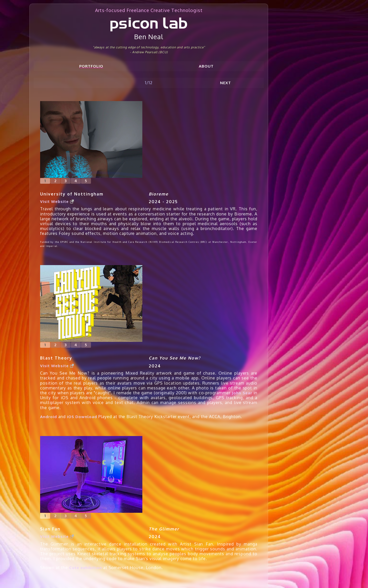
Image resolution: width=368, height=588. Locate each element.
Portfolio (91, 66)
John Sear (242, 393)
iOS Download (82, 417)
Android (49, 417)
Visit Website (57, 202)
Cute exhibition (86, 568)
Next (226, 83)
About (206, 66)
